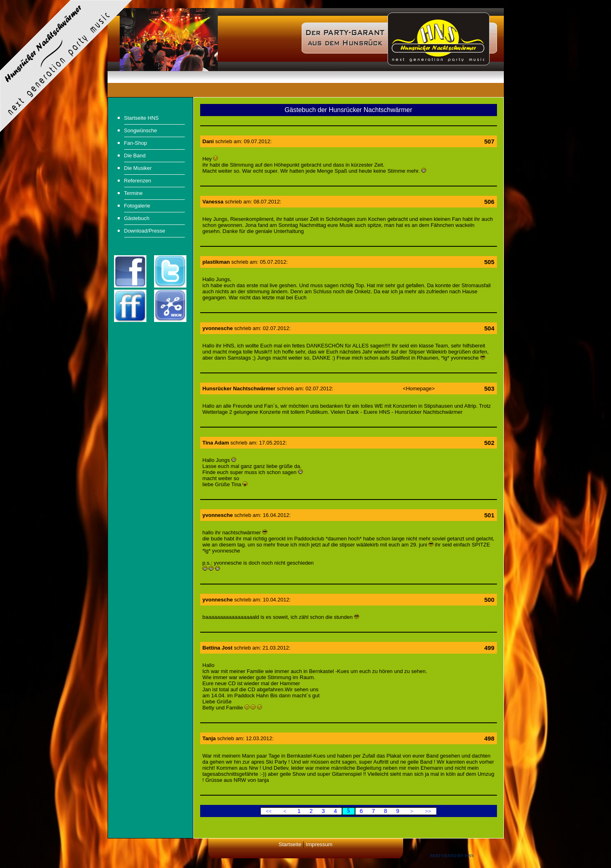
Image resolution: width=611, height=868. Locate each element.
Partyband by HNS (452, 855)
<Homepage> (419, 388)
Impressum (319, 844)
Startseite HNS (142, 118)
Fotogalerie (137, 206)
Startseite (290, 844)
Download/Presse (145, 231)
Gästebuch (137, 218)
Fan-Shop (136, 143)
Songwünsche (141, 130)
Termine (133, 193)
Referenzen (138, 181)
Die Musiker (138, 168)
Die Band (135, 156)
